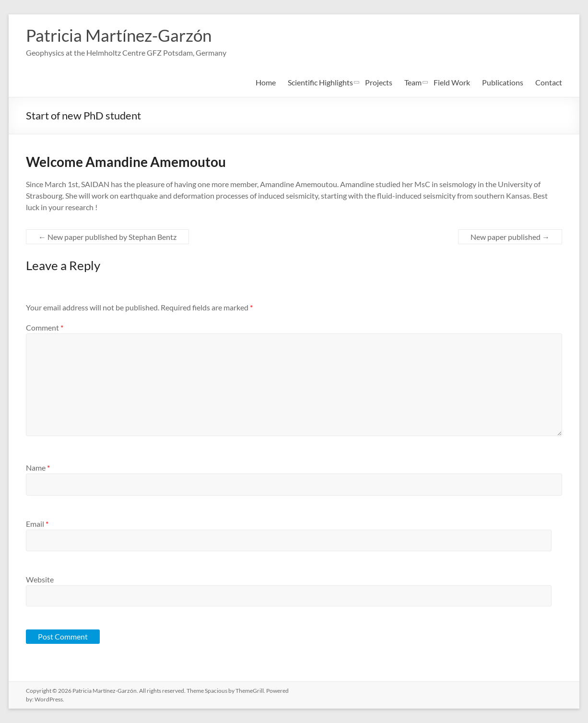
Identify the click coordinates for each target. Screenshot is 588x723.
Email (37, 524)
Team (413, 82)
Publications (503, 82)
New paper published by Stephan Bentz (107, 237)
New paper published (510, 237)
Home (266, 82)
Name (38, 468)
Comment (45, 327)
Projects (379, 82)
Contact (549, 82)
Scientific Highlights (320, 82)
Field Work (452, 82)
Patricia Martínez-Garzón (122, 35)
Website (40, 579)
